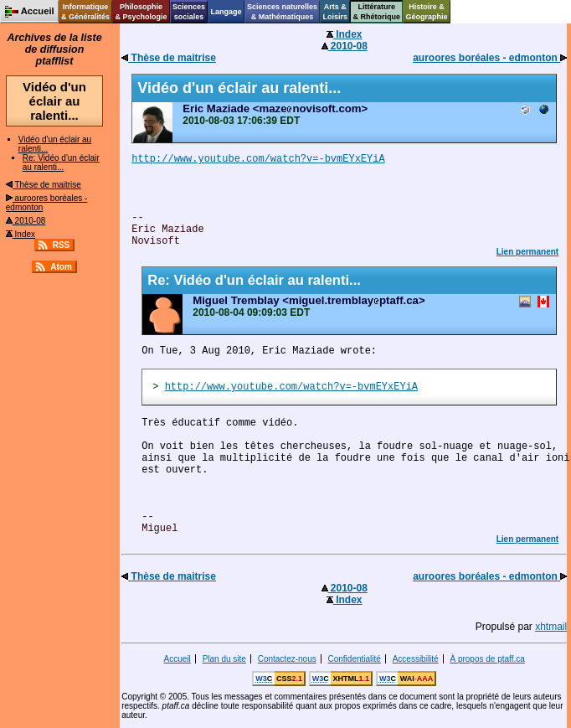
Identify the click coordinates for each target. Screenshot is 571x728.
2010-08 (26, 221)
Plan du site (224, 659)
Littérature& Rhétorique (377, 12)
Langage (226, 12)
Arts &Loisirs (336, 12)
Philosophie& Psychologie (141, 12)
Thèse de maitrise (44, 185)
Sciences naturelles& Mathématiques (282, 12)
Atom (61, 267)
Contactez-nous (287, 659)
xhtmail (551, 627)
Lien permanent (527, 252)
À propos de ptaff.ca (487, 659)
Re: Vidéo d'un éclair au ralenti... (61, 163)
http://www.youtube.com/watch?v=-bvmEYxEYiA (258, 159)
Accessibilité (416, 659)
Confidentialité (355, 659)
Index (21, 234)
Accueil (177, 659)
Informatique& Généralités (85, 12)
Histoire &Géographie (427, 12)
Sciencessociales (189, 12)
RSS (62, 245)
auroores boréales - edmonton (490, 58)
